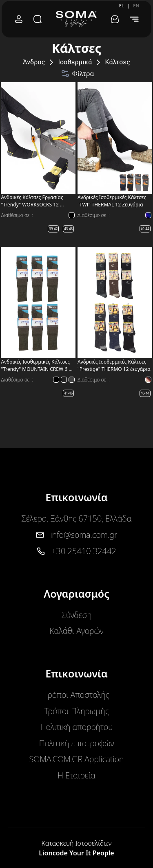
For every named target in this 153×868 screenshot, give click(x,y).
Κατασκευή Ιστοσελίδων (76, 843)
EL (122, 5)
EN (136, 5)
